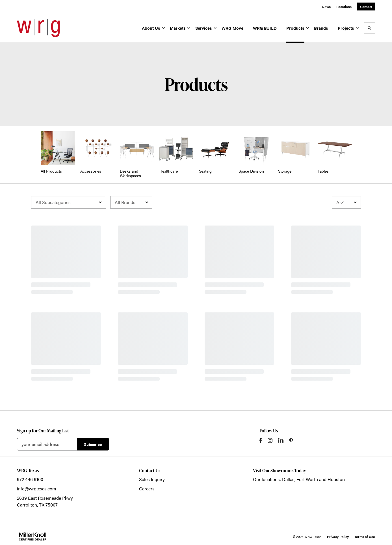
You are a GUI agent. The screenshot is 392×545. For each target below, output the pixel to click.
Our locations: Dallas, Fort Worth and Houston (299, 479)
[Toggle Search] (369, 28)
